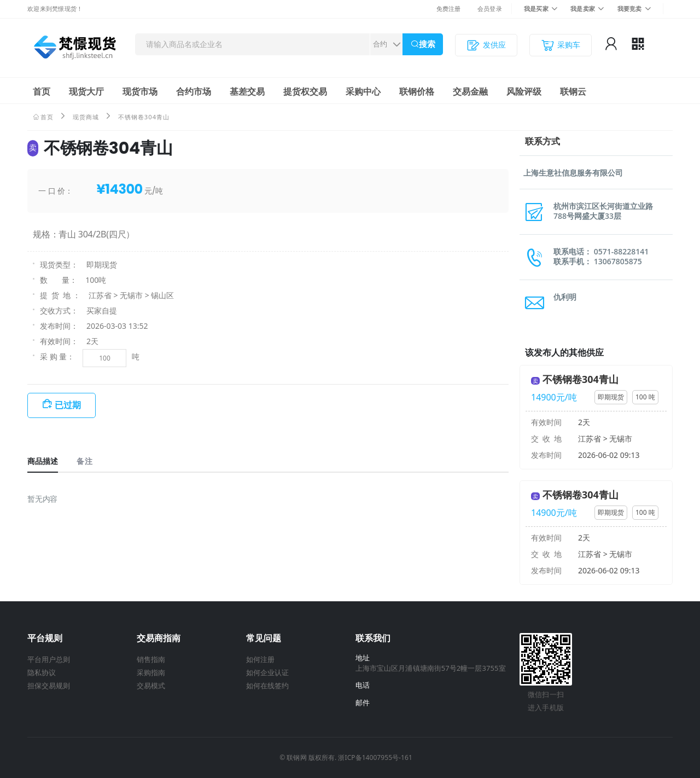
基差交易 (247, 91)
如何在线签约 (267, 686)
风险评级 (524, 91)
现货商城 (86, 117)
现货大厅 (86, 91)
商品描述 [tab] (43, 461)
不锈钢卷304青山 (581, 379)
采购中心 (363, 91)
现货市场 (140, 91)
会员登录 (490, 8)
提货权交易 (305, 91)
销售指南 (151, 659)
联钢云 (573, 91)
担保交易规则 (49, 686)
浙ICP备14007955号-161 (375, 757)
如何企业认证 (267, 672)
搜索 (427, 44)
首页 (42, 91)
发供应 (486, 45)
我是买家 (536, 8)
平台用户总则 (49, 659)
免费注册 (449, 8)
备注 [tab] (84, 461)
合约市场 (194, 91)
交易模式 (151, 686)
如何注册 (260, 659)
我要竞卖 (630, 8)
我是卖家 (583, 8)
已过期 (68, 405)
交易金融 (470, 91)
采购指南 (151, 672)
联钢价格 (417, 91)
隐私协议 (42, 672)
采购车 (561, 45)
